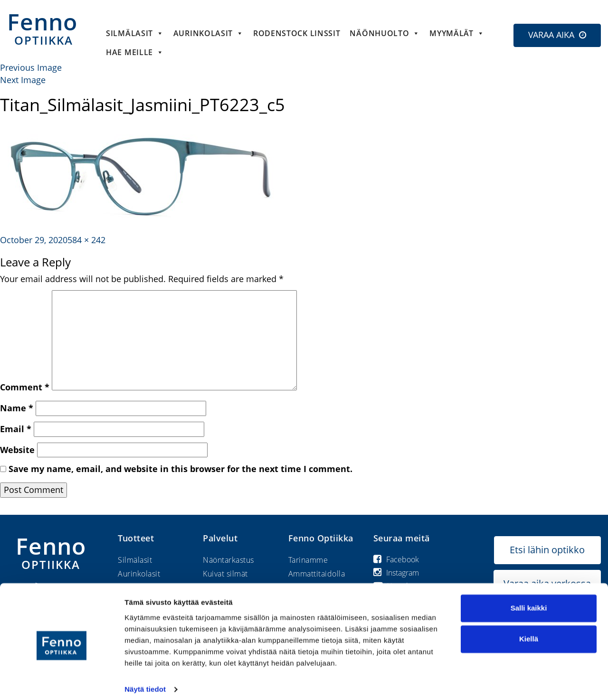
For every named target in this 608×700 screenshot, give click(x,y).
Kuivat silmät (225, 574)
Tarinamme (308, 560)
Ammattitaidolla (317, 574)
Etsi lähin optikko (547, 550)
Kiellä (529, 631)
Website (17, 450)
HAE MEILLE (135, 52)
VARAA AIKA (551, 35)
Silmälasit (135, 33)
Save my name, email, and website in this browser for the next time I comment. (180, 469)
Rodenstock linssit (297, 33)
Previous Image (31, 67)
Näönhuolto (385, 33)
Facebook (396, 559)
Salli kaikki (529, 600)
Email (16, 429)
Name (17, 408)
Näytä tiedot (145, 681)
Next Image (23, 80)
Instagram (396, 573)
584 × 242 (86, 240)
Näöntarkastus (228, 560)
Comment (25, 387)
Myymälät (457, 33)
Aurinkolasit (209, 33)
